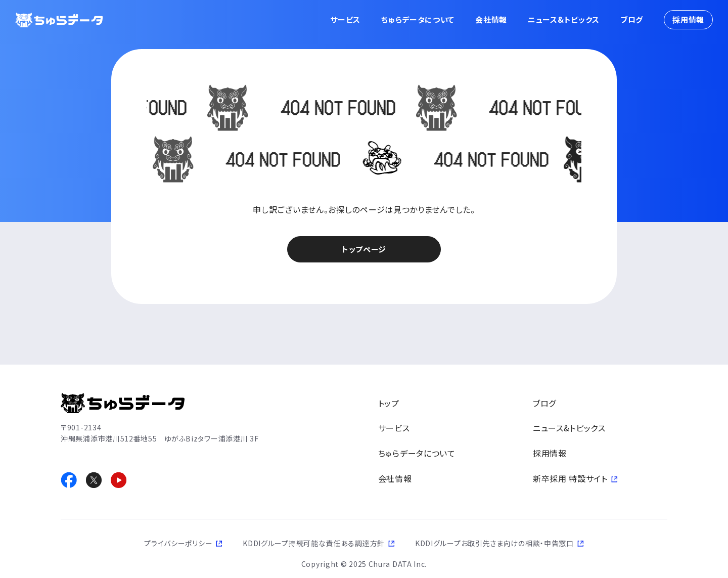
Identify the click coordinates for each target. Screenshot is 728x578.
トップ (389, 403)
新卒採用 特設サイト (570, 478)
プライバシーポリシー (178, 543)
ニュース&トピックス (564, 19)
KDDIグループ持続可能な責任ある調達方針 (314, 543)
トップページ (364, 249)
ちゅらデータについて (418, 19)
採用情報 (688, 19)
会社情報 (491, 19)
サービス (345, 19)
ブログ (632, 19)
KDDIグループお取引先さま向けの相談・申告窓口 (494, 543)
